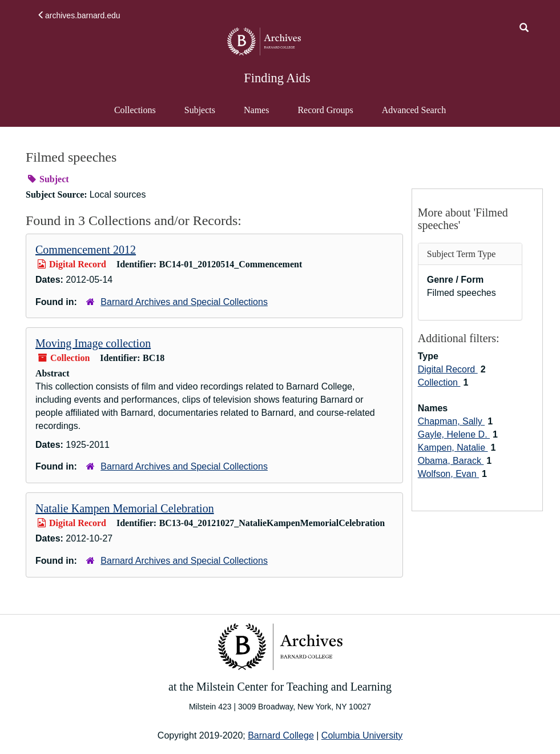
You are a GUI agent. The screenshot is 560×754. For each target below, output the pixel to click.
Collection (439, 382)
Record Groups (325, 110)
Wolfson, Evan (448, 474)
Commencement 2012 (86, 250)
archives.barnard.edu (79, 15)
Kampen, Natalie (453, 448)
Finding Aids (277, 78)
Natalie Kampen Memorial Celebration (125, 508)
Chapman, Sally (451, 421)
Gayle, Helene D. (454, 434)
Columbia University (362, 735)
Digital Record (448, 369)
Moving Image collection (93, 343)
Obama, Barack (451, 461)
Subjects (200, 110)
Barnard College (281, 735)
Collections (135, 110)
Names (256, 110)
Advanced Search (414, 115)
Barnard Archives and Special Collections (184, 302)
